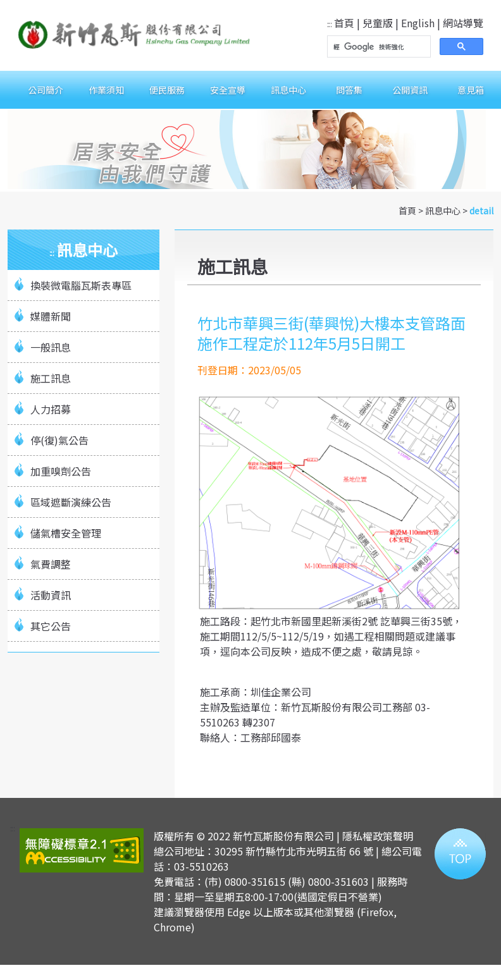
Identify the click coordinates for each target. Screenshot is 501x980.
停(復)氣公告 (59, 440)
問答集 (349, 90)
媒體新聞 (51, 316)
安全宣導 (228, 90)
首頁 (344, 23)
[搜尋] (378, 47)
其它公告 (51, 626)
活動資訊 (51, 595)
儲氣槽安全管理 (66, 533)
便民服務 (167, 90)
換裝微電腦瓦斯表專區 (81, 285)
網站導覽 (463, 23)
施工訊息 (51, 378)
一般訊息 (51, 347)
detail (481, 211)
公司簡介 (46, 90)
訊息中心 (288, 90)
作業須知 (106, 90)
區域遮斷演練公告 (71, 502)
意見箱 (471, 90)
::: (329, 24)
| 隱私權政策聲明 (375, 836)
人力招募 (51, 409)
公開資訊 (410, 90)
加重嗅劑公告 (61, 471)
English (418, 23)
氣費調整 (51, 564)
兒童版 (378, 23)
